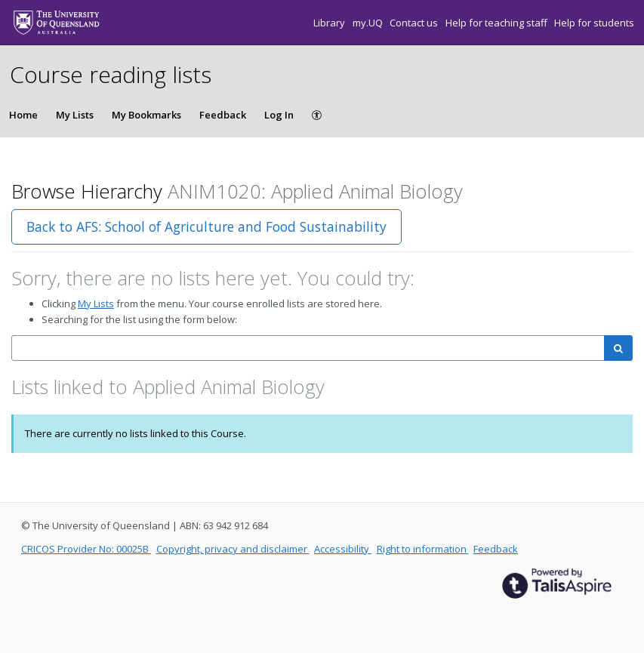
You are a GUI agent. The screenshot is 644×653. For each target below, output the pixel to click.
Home (23, 115)
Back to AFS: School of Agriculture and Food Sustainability (206, 226)
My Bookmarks (146, 115)
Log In (279, 115)
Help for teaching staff (498, 23)
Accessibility (343, 549)
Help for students (594, 23)
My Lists (75, 115)
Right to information (423, 549)
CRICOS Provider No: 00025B (86, 549)
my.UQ (369, 23)
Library (330, 23)
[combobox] (308, 348)
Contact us (415, 23)
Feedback (223, 115)
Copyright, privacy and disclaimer (233, 549)
